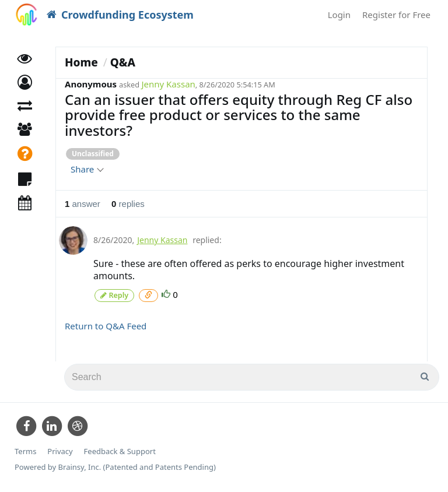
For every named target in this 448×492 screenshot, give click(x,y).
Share (87, 169)
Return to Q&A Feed (106, 325)
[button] (25, 86)
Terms (25, 451)
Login (339, 15)
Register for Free (396, 15)
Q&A (123, 62)
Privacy (60, 451)
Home (81, 62)
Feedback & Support (120, 451)
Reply (114, 295)
